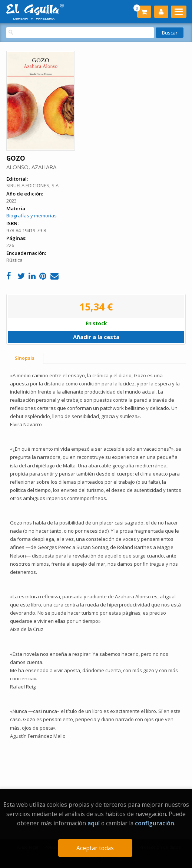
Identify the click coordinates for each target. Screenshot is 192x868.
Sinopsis (25, 358)
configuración (155, 823)
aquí (94, 823)
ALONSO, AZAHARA (31, 167)
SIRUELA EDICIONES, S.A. (33, 185)
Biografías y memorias (32, 216)
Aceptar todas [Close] (95, 848)
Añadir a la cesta (96, 337)
